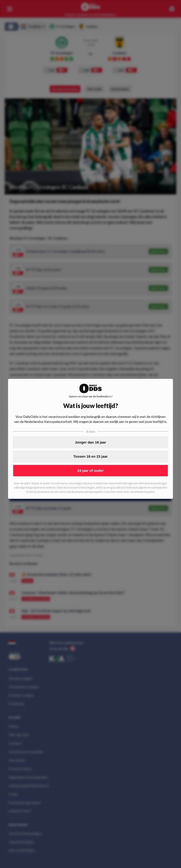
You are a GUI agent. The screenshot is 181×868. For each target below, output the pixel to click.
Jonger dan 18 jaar (91, 442)
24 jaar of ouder (90, 470)
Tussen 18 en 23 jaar (90, 456)
